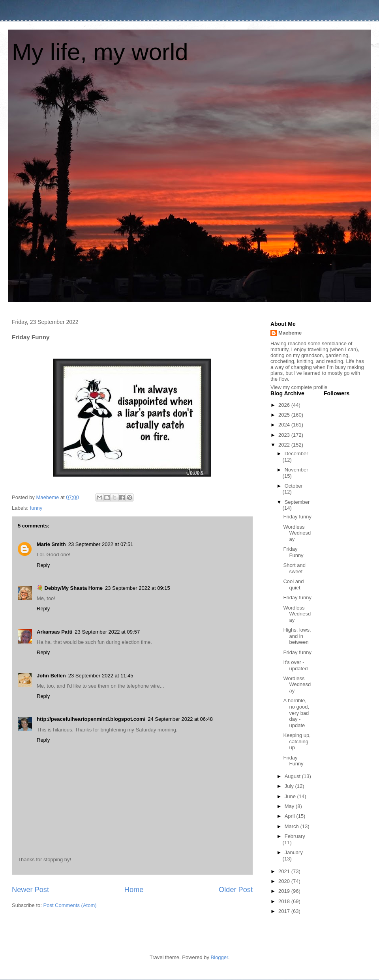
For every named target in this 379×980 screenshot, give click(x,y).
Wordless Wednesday (297, 533)
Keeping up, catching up (297, 741)
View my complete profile (299, 387)
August (293, 776)
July (290, 786)
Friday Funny (293, 552)
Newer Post (30, 890)
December (296, 454)
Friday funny (297, 517)
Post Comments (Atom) (70, 905)
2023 (285, 435)
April (291, 816)
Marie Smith (51, 544)
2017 (285, 911)
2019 (285, 891)
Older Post (236, 890)
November (296, 470)
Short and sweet (294, 568)
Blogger (220, 957)
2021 (285, 871)
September (297, 502)
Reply (43, 565)
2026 (285, 405)
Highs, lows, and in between (297, 636)
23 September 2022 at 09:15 (138, 588)
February (295, 836)
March (293, 826)
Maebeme (290, 333)
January (294, 852)
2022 (285, 445)
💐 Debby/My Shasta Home (70, 588)
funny (36, 508)
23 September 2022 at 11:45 (101, 676)
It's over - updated (295, 665)
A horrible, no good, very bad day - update (296, 713)
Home (134, 890)
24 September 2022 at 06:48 (180, 719)
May (290, 806)
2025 (285, 415)
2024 (285, 425)
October (294, 486)
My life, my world (100, 52)
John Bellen (51, 676)
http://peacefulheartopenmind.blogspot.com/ (91, 719)
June (291, 796)
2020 (285, 881)
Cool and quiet (293, 584)
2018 (285, 901)
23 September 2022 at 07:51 (101, 544)
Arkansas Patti (54, 632)
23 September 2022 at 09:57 (107, 632)
